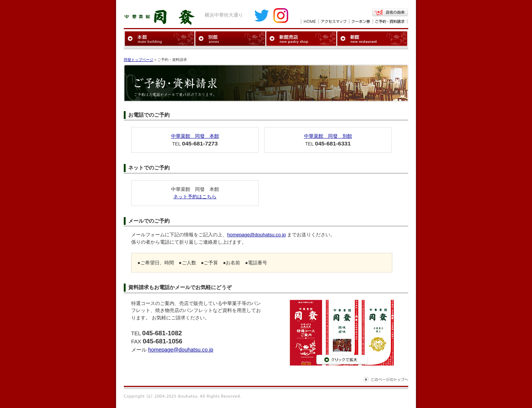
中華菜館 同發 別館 (328, 136)
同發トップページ (139, 60)
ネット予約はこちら (195, 197)
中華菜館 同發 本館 (195, 136)
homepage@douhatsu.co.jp (257, 235)
